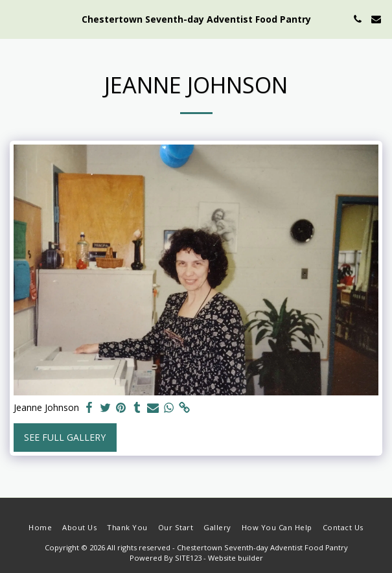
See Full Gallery (65, 437)
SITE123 (188, 558)
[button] (14, 18)
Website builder (236, 558)
